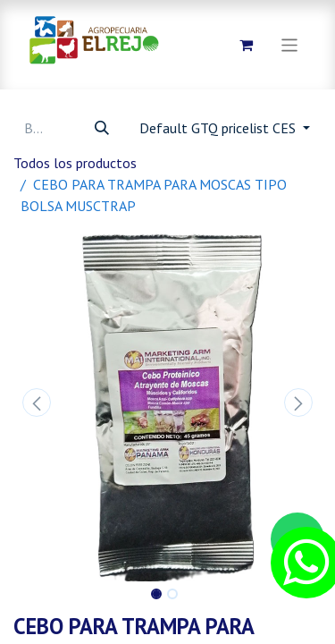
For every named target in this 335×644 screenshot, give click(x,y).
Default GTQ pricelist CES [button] (219, 128)
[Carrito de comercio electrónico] (247, 45)
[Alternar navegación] (290, 44)
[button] (37, 402)
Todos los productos (75, 163)
